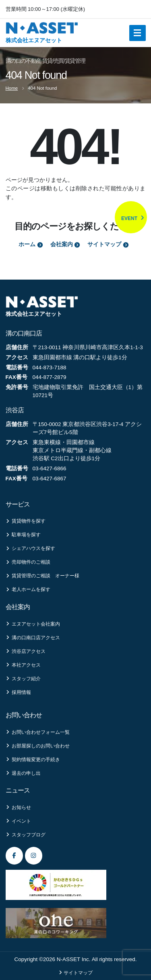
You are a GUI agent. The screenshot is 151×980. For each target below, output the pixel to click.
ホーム (31, 245)
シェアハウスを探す (30, 548)
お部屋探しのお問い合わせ (38, 746)
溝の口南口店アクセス (33, 638)
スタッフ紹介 (23, 679)
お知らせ (18, 807)
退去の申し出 (23, 773)
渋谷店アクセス (26, 651)
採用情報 (18, 692)
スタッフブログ (26, 835)
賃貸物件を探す (26, 521)
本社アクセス (23, 665)
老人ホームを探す (28, 589)
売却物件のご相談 (28, 562)
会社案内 (65, 245)
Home (12, 88)
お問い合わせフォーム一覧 (38, 732)
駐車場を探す (23, 535)
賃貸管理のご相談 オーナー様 (42, 576)
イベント (18, 821)
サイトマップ (108, 245)
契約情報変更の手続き (33, 760)
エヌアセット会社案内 (33, 624)
